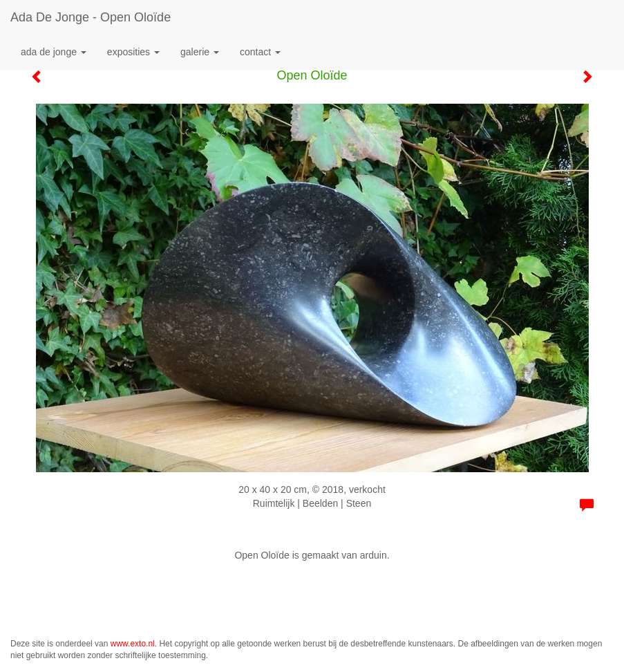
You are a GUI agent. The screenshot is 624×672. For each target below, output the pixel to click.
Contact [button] (260, 52)
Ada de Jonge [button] (54, 52)
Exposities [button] (133, 52)
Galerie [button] (200, 52)
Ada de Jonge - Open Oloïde (91, 17)
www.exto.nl (133, 644)
